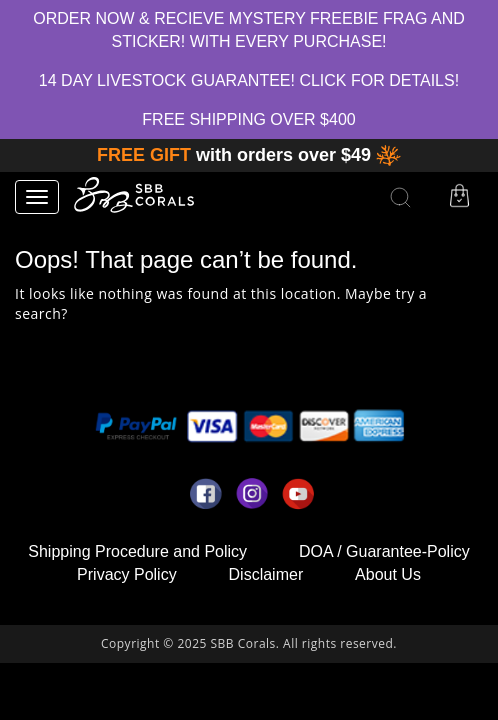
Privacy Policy (127, 574)
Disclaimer (266, 574)
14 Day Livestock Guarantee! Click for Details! (249, 80)
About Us (388, 574)
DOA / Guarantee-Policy (384, 551)
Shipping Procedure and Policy (137, 551)
